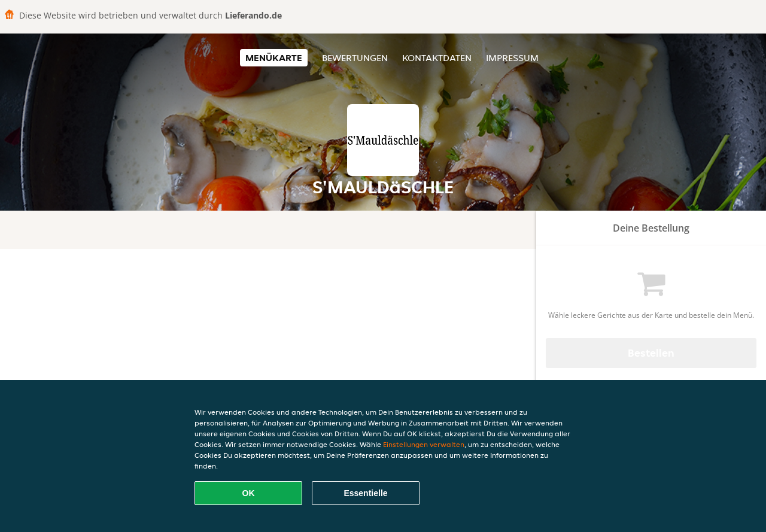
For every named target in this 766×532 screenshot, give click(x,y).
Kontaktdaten (437, 58)
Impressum (512, 58)
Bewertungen (355, 58)
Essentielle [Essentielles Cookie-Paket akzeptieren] (365, 493)
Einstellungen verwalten (424, 444)
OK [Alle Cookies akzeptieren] (249, 493)
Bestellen (651, 353)
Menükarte (274, 58)
